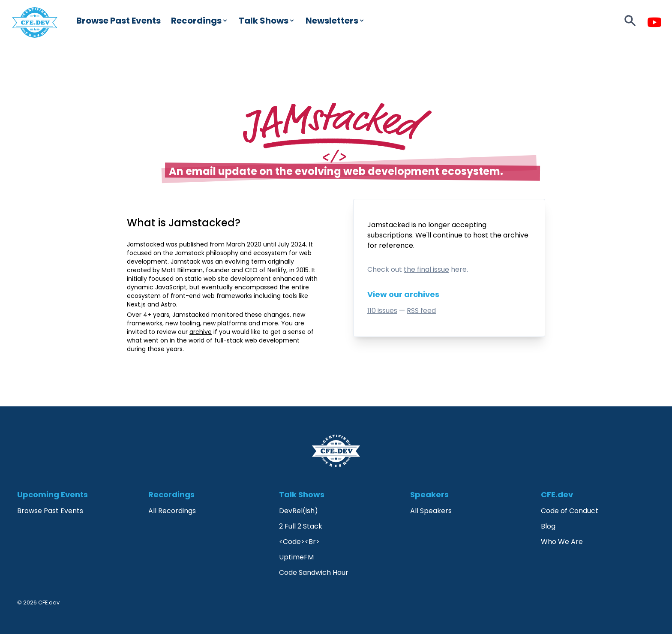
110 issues (382, 311)
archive (516, 235)
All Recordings (172, 511)
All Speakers (431, 511)
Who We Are (562, 542)
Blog (548, 526)
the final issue (426, 269)
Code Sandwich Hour (314, 572)
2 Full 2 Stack (301, 526)
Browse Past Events (118, 21)
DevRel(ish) (298, 511)
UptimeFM (296, 557)
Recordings (200, 21)
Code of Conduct (570, 511)
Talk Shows (267, 21)
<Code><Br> (299, 542)
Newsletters (335, 21)
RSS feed (421, 311)
